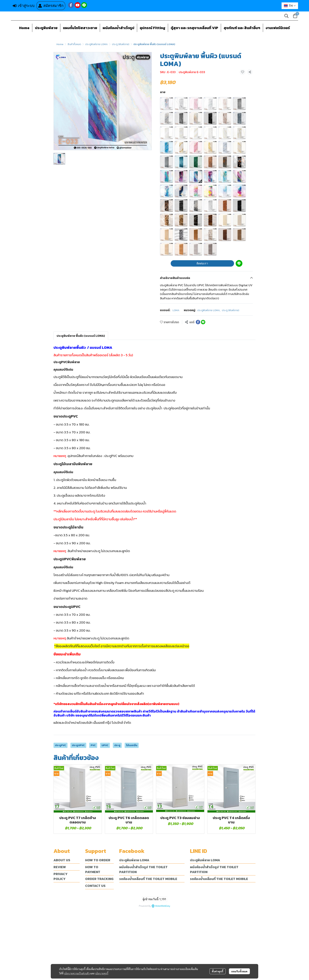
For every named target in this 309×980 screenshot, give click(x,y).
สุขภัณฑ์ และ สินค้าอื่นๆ (242, 28)
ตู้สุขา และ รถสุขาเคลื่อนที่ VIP (194, 28)
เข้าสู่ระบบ (24, 6)
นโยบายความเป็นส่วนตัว (77, 972)
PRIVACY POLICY (61, 876)
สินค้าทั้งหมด (74, 44)
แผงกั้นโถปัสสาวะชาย (80, 28)
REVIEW (60, 867)
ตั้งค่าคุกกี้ (218, 970)
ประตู (117, 745)
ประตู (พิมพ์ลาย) (121, 44)
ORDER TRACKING (99, 879)
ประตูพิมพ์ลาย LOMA (96, 44)
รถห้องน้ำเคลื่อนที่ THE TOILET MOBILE (148, 879)
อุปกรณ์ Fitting (152, 28)
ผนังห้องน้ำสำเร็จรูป (118, 28)
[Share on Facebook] (198, 322)
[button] (290, 6)
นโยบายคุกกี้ (102, 972)
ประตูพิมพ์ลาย (46, 28)
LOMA (176, 310)
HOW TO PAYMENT (93, 869)
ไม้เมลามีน (132, 745)
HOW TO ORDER (98, 860)
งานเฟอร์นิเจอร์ (278, 28)
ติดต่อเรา (202, 263)
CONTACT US (95, 886)
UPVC (105, 745)
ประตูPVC (61, 745)
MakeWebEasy (163, 906)
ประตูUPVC (78, 745)
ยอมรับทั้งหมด (239, 970)
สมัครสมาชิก (51, 6)
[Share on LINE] (203, 322)
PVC (93, 745)
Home (24, 28)
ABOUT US (62, 860)
